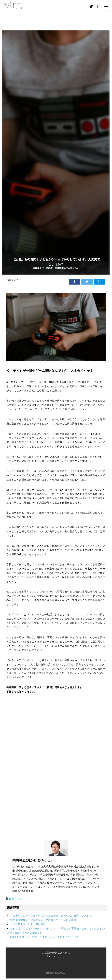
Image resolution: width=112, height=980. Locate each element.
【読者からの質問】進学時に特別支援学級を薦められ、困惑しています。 (52, 916)
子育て (20, 899)
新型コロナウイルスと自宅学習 (28, 924)
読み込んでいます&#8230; (56, 763)
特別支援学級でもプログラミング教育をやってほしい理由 (43, 920)
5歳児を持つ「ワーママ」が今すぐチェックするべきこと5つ (45, 937)
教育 (11, 899)
